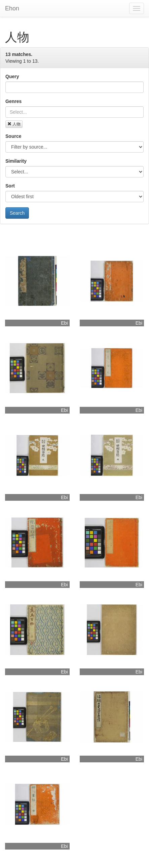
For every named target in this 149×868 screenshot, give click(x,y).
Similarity (16, 161)
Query (12, 76)
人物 (14, 124)
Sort (10, 186)
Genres (13, 101)
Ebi (64, 323)
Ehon (12, 8)
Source (13, 136)
